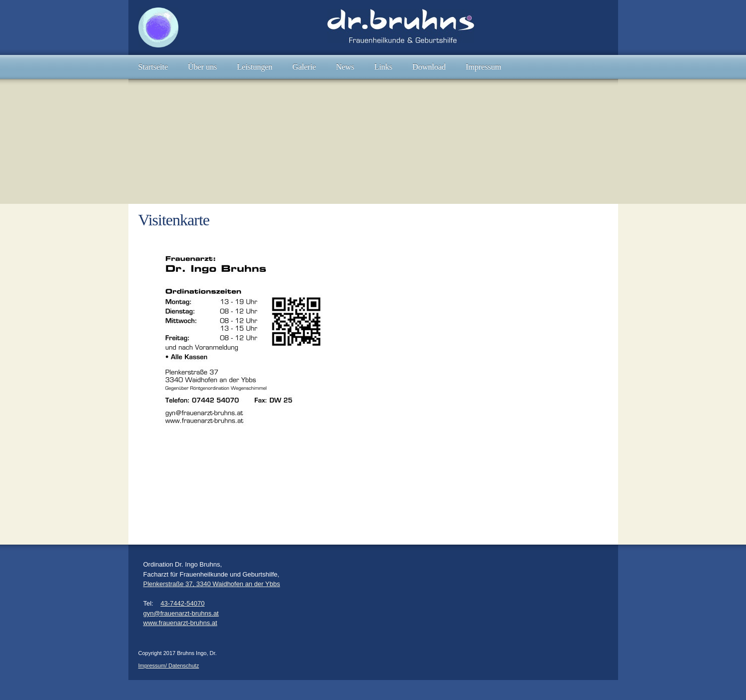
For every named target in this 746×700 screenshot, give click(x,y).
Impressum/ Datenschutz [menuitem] (169, 666)
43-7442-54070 (182, 603)
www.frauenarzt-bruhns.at (180, 623)
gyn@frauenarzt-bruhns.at (181, 613)
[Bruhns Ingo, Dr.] (158, 27)
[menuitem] (153, 67)
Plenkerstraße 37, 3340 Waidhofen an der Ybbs (212, 584)
